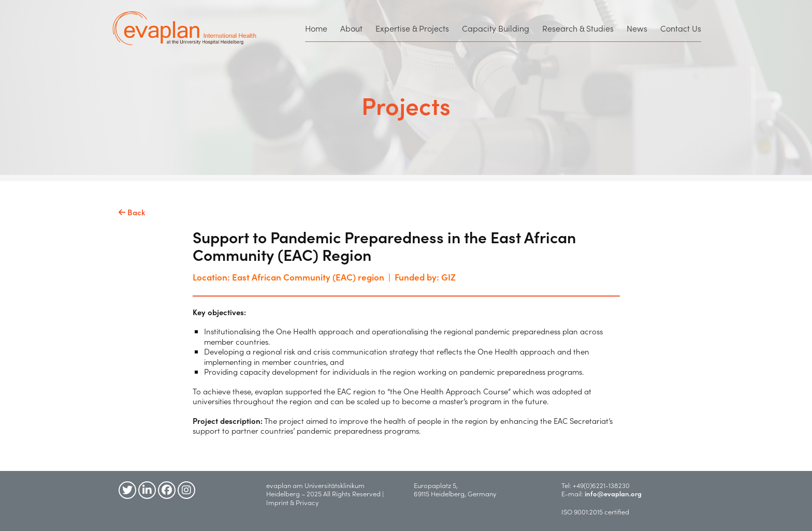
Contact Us (681, 28)
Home (316, 28)
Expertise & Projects (412, 28)
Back (132, 212)
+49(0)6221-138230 (601, 485)
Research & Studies (578, 28)
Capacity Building (496, 28)
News (637, 28)
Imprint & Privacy (295, 502)
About (351, 28)
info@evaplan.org (613, 493)
